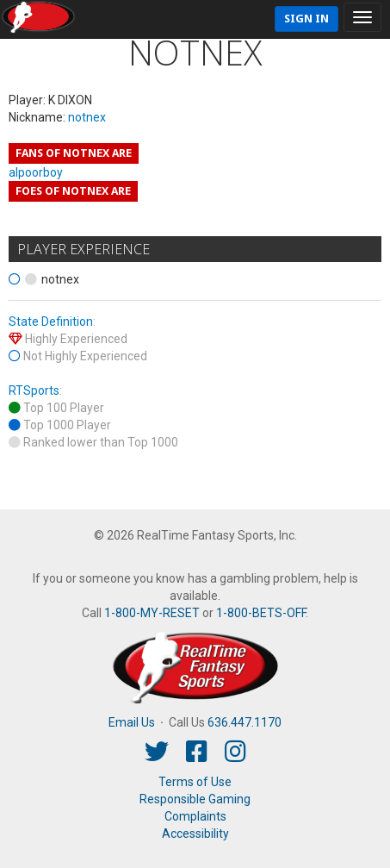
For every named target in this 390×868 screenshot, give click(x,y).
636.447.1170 (245, 722)
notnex (87, 117)
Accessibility (195, 834)
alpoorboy (36, 172)
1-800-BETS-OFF (261, 613)
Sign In (306, 19)
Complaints (195, 816)
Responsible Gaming (195, 799)
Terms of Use (195, 782)
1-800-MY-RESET (152, 613)
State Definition (51, 322)
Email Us (132, 722)
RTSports (34, 390)
